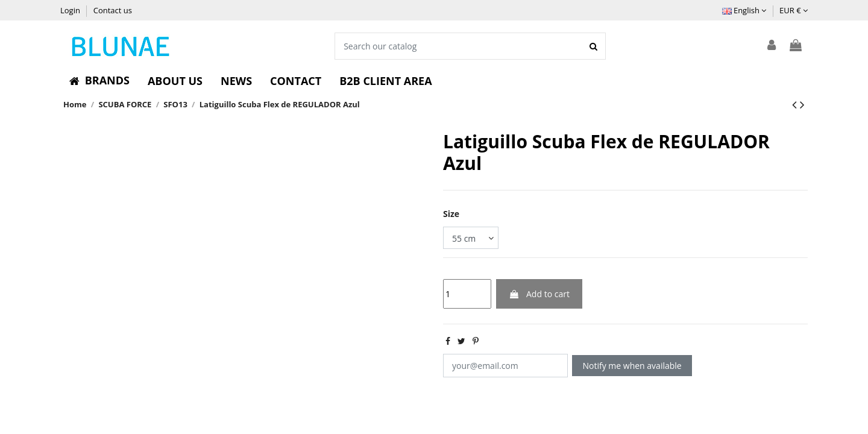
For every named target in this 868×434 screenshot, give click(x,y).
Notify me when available (632, 366)
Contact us (113, 10)
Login (71, 10)
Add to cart (539, 294)
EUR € (794, 10)
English (744, 10)
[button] (99, 81)
